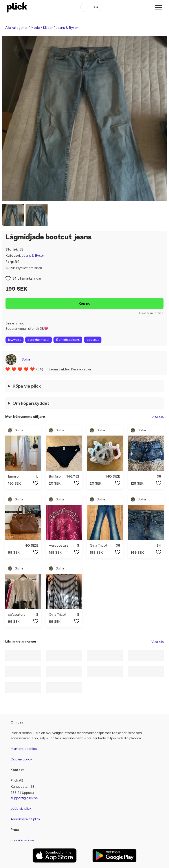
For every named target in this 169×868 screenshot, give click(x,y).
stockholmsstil (39, 340)
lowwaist (15, 340)
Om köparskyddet (31, 403)
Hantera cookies (24, 749)
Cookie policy (21, 759)
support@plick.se (24, 798)
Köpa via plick (27, 386)
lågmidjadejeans (68, 340)
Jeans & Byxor (67, 28)
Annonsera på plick (25, 819)
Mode (35, 28)
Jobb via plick (21, 808)
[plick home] (17, 7)
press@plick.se (22, 840)
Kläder (48, 28)
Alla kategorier (16, 28)
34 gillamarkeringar (27, 278)
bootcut (93, 340)
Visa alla (158, 417)
